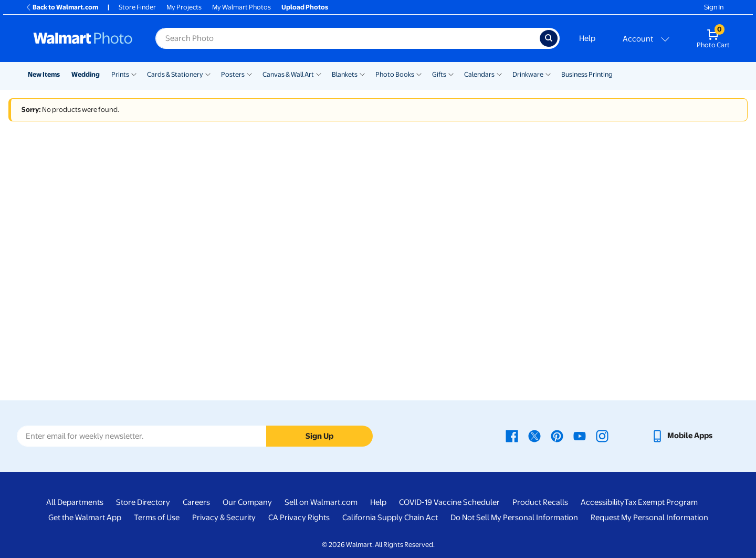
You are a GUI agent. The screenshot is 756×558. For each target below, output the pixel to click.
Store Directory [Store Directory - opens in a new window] (143, 502)
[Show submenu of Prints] (134, 74)
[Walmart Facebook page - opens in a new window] (512, 436)
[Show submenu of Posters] (249, 74)
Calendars (479, 74)
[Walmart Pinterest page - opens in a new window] (557, 436)
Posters (233, 74)
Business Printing (587, 74)
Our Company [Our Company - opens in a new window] (247, 502)
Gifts (439, 74)
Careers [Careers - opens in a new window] (196, 502)
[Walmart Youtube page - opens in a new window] (580, 436)
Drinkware (528, 74)
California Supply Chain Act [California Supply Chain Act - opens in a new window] (390, 518)
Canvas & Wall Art (288, 74)
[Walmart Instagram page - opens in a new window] (602, 436)
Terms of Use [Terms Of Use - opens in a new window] (157, 518)
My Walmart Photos (241, 7)
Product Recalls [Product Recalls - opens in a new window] (540, 502)
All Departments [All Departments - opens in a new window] (75, 502)
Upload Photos (305, 7)
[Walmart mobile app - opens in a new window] (682, 436)
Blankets (345, 74)
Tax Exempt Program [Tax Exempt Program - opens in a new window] (661, 502)
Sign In (714, 7)
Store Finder (137, 7)
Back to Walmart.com (62, 7)
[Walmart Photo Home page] (83, 38)
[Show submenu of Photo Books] (419, 74)
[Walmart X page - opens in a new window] (534, 436)
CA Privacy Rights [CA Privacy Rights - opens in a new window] (299, 518)
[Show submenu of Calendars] (499, 74)
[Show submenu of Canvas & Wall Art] (319, 74)
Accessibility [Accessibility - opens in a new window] (602, 502)
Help (587, 38)
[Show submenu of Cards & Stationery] (208, 74)
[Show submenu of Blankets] (362, 74)
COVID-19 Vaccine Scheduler (449, 502)
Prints (120, 74)
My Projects (184, 7)
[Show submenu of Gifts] (451, 74)
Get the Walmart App (85, 518)
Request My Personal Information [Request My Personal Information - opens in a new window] (649, 518)
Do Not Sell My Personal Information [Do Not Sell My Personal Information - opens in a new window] (514, 518)
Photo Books (395, 74)
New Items (44, 74)
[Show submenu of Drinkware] (548, 74)
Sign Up (319, 436)
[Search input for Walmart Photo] (348, 38)
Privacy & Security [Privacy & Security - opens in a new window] (224, 518)
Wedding (86, 74)
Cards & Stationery (175, 74)
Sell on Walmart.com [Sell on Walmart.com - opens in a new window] (321, 502)
